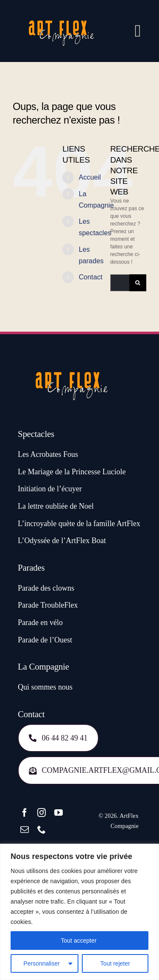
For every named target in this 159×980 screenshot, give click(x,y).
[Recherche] (138, 283)
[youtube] (59, 813)
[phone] (42, 830)
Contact (91, 277)
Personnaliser (42, 963)
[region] (79, 912)
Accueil (90, 177)
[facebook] (25, 813)
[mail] (25, 830)
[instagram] (42, 813)
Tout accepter (80, 941)
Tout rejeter (115, 963)
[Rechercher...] (120, 283)
